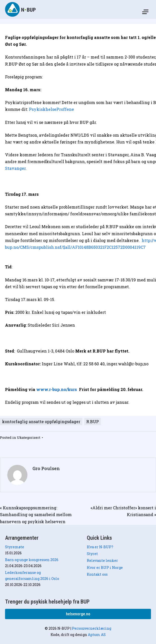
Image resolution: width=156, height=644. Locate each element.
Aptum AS (97, 635)
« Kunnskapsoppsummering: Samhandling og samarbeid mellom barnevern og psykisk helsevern (36, 514)
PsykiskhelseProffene (52, 109)
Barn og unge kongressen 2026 (32, 560)
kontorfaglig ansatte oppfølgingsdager (41, 422)
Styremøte (15, 547)
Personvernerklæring (92, 628)
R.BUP (93, 422)
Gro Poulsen (46, 468)
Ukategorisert (29, 437)
